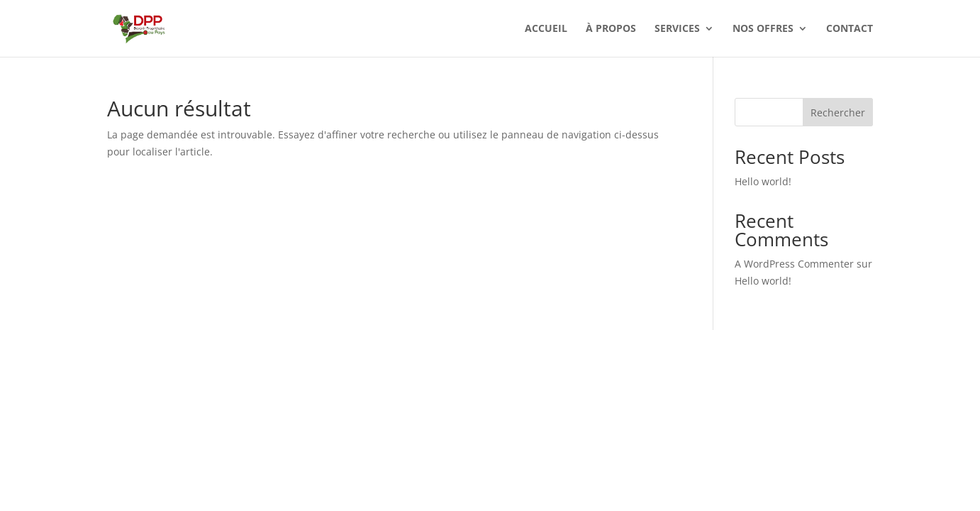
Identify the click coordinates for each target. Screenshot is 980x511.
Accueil (546, 29)
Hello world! (763, 181)
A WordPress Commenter (794, 264)
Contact (850, 29)
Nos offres (763, 29)
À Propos (611, 29)
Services (677, 29)
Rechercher (838, 112)
